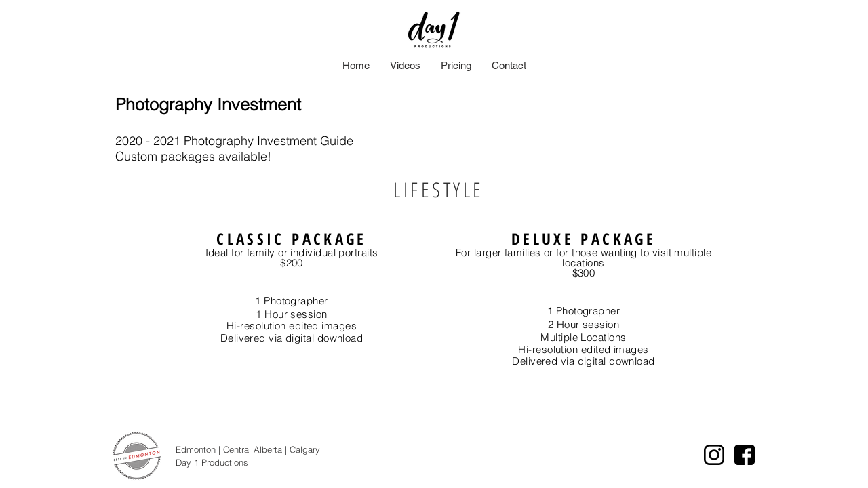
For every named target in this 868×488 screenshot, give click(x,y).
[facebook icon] (745, 455)
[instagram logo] (714, 455)
